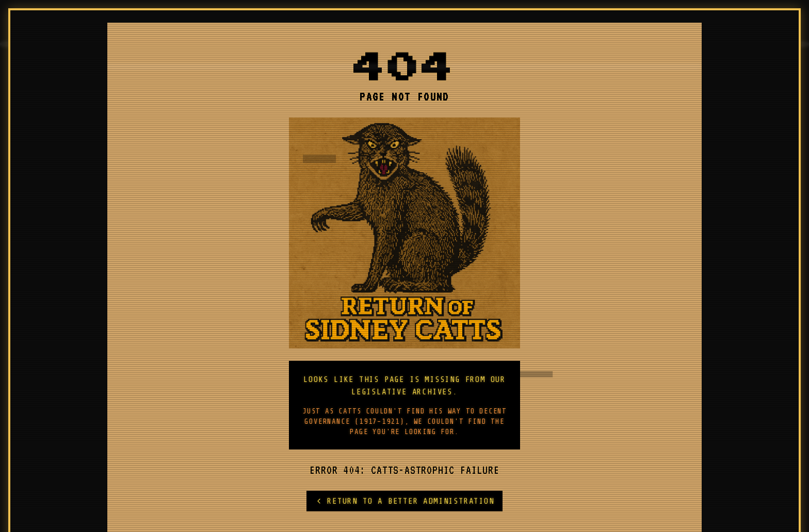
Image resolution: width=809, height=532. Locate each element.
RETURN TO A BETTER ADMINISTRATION (404, 501)
